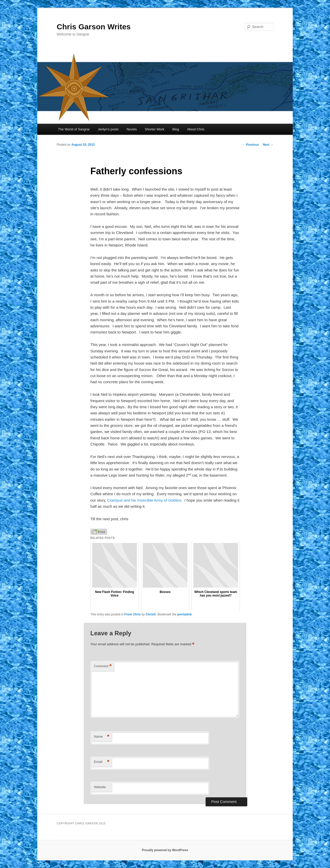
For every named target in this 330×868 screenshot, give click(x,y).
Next (268, 145)
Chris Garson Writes (94, 27)
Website (100, 787)
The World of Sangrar (74, 129)
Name (102, 737)
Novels (132, 129)
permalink (185, 614)
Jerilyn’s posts (108, 129)
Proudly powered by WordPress (165, 850)
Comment (103, 666)
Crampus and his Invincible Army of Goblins (144, 500)
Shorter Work (155, 129)
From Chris (133, 614)
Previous (251, 145)
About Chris (196, 129)
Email (102, 762)
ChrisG (151, 614)
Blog (176, 129)
